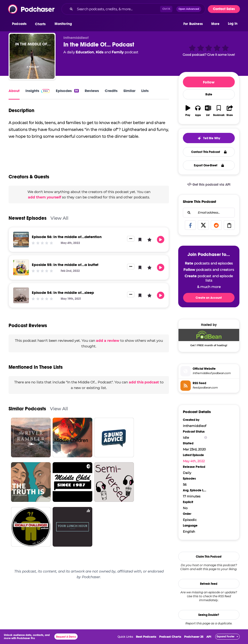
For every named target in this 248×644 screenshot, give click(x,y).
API (209, 637)
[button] (20, 24)
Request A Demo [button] (66, 637)
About (14, 91)
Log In (233, 24)
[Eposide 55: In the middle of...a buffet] (21, 267)
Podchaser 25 (194, 637)
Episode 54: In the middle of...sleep (63, 293)
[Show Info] (206, 438)
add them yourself (44, 197)
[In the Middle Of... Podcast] (32, 56)
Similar (129, 91)
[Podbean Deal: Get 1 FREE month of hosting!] (209, 339)
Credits (111, 91)
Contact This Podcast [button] (209, 152)
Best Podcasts (146, 637)
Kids (100, 52)
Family (118, 52)
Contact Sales (224, 9)
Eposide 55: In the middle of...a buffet (65, 265)
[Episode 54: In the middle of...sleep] (21, 295)
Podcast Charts (170, 637)
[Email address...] (209, 213)
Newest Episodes (28, 218)
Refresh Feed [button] (209, 584)
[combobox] (133, 9)
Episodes (67, 91)
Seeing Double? (209, 615)
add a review (108, 341)
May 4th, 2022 (194, 461)
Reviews (92, 91)
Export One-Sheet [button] (209, 165)
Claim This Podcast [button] (209, 557)
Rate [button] (209, 94)
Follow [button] (209, 82)
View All (59, 218)
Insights (32, 91)
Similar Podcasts (27, 409)
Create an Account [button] (209, 298)
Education (85, 52)
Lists (145, 91)
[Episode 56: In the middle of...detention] (21, 240)
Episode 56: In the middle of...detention (67, 237)
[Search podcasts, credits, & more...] (118, 9)
